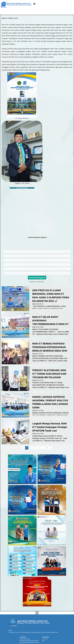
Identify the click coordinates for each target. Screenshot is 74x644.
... (43, 448)
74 (47, 448)
